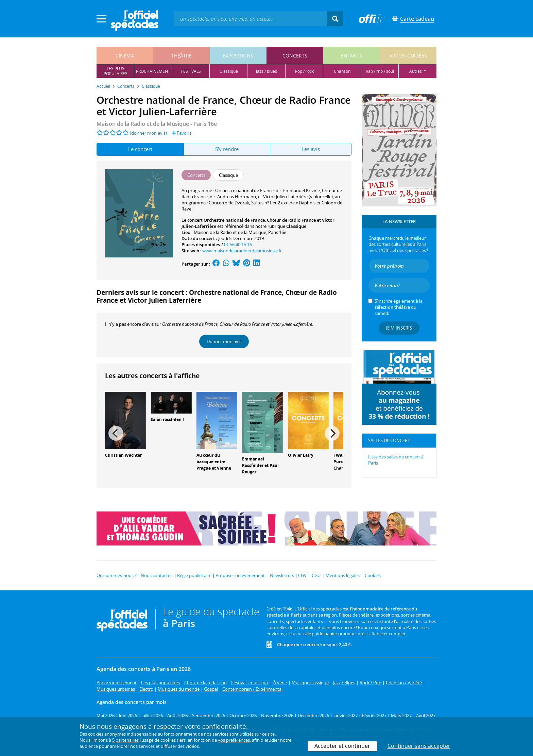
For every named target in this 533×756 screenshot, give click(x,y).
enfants (351, 56)
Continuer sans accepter (419, 746)
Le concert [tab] (140, 149)
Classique (296, 226)
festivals (191, 71)
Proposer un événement (240, 575)
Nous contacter (156, 575)
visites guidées (408, 56)
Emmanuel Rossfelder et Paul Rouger (260, 465)
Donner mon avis (224, 341)
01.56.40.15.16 (238, 245)
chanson (342, 71)
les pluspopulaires (116, 71)
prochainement (153, 71)
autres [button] (416, 71)
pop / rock (304, 71)
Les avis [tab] (311, 149)
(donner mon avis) (148, 133)
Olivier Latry (301, 455)
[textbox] (251, 19)
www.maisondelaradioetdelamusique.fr (242, 251)
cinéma (125, 56)
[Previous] (116, 433)
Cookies (373, 575)
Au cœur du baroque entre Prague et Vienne (214, 462)
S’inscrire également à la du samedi (399, 307)
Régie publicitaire (194, 575)
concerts (295, 56)
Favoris (182, 133)
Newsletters (282, 575)
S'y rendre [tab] (227, 149)
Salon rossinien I (167, 419)
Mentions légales (343, 575)
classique (229, 71)
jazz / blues (266, 71)
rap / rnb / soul (380, 71)
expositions (238, 56)
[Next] (332, 433)
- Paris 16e (157, 124)
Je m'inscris (399, 328)
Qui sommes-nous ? (117, 575)
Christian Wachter (123, 455)
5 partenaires (125, 740)
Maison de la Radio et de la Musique (230, 232)
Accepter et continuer (342, 746)
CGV (302, 575)
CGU (316, 575)
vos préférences (234, 740)
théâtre (182, 56)
